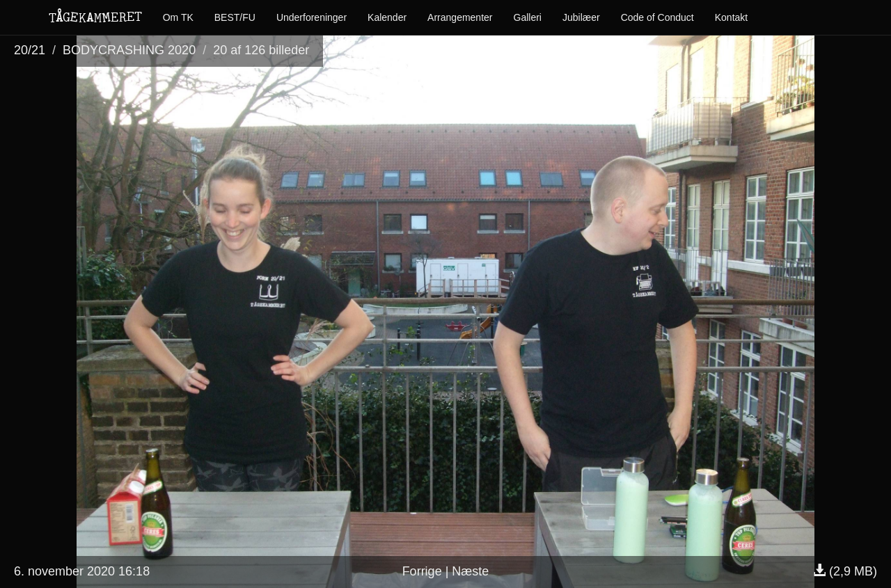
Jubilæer (581, 17)
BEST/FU (235, 17)
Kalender (387, 17)
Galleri (528, 17)
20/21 (30, 50)
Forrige (422, 571)
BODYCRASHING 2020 (129, 50)
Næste (470, 571)
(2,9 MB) (845, 571)
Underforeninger (312, 17)
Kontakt (731, 17)
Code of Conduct (657, 17)
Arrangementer (460, 17)
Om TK (178, 17)
